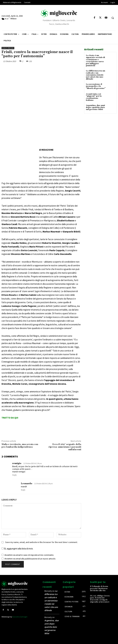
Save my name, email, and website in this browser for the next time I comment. (41, 542)
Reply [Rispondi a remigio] (15, 475)
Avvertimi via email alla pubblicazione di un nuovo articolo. (30, 559)
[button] (113, 18)
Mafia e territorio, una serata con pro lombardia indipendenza (20, 446)
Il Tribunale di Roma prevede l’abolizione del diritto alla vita (99, 588)
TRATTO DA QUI (10, 418)
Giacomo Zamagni (20, 617)
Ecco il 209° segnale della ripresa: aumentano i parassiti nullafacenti (65, 447)
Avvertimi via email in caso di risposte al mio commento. (29, 555)
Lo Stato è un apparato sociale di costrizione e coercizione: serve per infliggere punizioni (95, 61)
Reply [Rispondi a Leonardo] (23, 490)
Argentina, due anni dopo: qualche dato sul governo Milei (95, 107)
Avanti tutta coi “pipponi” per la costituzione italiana (94, 97)
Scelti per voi (8, 48)
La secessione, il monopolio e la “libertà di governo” (96, 86)
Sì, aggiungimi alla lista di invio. (17, 549)
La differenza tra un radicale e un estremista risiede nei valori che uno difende (95, 75)
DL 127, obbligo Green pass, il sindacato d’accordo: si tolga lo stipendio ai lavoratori (100, 599)
